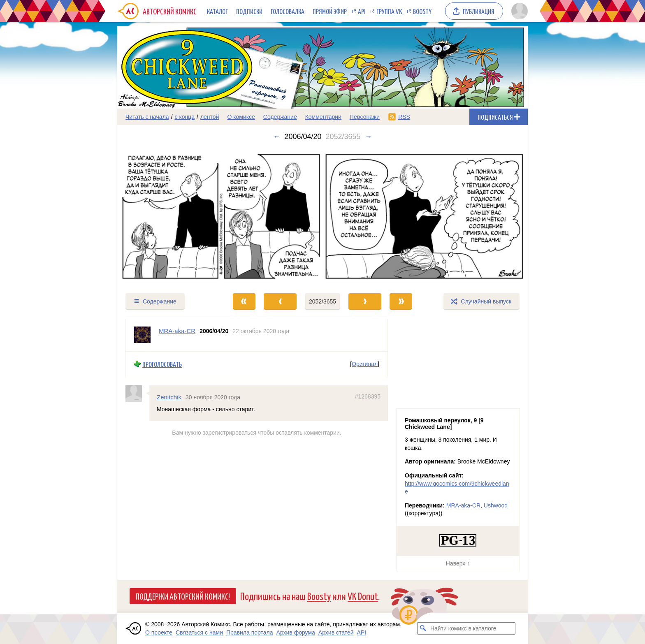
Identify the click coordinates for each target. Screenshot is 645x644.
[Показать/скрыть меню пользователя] (518, 11)
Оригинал (365, 364)
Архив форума (296, 632)
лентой (210, 117)
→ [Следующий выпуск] (369, 137)
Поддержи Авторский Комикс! (183, 596)
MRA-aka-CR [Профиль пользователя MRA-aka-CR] (177, 331)
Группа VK (389, 11)
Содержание (280, 117)
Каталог (217, 11)
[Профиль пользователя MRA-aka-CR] (142, 335)
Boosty (422, 11)
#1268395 (368, 396)
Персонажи (365, 117)
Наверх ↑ (458, 563)
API (362, 11)
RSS (404, 117)
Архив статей (336, 632)
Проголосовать (162, 364)
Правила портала (250, 632)
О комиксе (241, 117)
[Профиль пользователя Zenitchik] (137, 394)
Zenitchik (169, 397)
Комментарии (323, 117)
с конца (185, 117)
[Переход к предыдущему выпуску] (169, 217)
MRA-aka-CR (463, 505)
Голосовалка (288, 11)
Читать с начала (147, 117)
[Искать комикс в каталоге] (423, 628)
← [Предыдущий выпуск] (276, 137)
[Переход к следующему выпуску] (322, 217)
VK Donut (363, 596)
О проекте (159, 632)
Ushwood (496, 505)
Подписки (249, 11)
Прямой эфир (330, 11)
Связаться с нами (199, 632)
